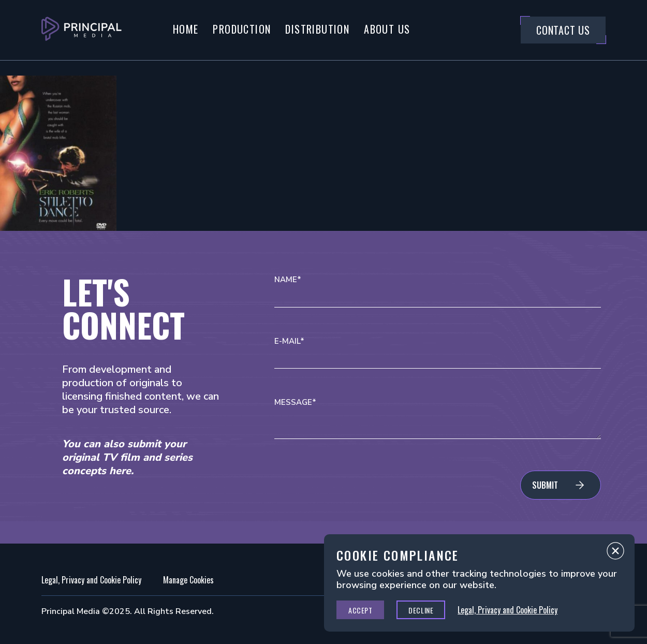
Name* (288, 280)
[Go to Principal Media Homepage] (82, 30)
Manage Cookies (188, 580)
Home (186, 29)
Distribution (317, 29)
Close (615, 553)
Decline (421, 610)
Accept (360, 610)
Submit (545, 485)
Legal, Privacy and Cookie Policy (91, 580)
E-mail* (289, 341)
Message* (295, 403)
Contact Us (563, 30)
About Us (387, 29)
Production (242, 29)
